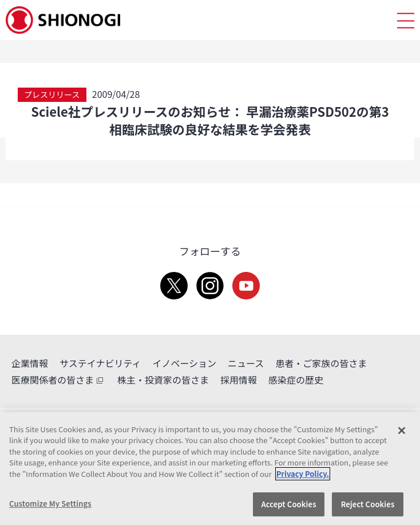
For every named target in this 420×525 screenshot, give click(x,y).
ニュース (246, 363)
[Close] (402, 431)
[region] (210, 469)
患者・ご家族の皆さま (321, 363)
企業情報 (30, 363)
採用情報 (239, 380)
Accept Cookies (288, 504)
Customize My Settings (50, 504)
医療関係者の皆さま (59, 380)
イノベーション (184, 363)
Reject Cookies (368, 504)
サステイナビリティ (100, 363)
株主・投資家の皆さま (163, 380)
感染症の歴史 (296, 380)
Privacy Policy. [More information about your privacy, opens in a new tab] (303, 474)
